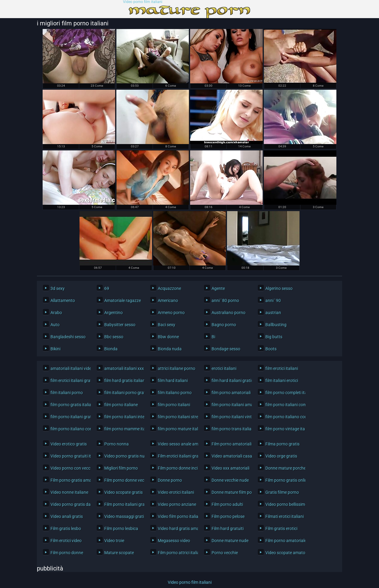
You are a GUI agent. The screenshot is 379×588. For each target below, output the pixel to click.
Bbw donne (168, 337)
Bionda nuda (170, 349)
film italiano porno (175, 393)
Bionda (111, 349)
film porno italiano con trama (69, 429)
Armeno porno (171, 313)
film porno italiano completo (284, 417)
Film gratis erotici (281, 529)
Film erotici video (66, 541)
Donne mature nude (230, 541)
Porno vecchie (225, 553)
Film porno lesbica (121, 529)
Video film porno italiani (176, 516)
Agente (218, 288)
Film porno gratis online (284, 480)
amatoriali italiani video (69, 368)
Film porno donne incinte (176, 468)
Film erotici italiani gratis (176, 456)
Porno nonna (117, 444)
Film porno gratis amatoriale (69, 480)
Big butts (274, 337)
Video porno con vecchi (69, 468)
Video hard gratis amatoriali (176, 529)
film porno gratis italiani (69, 405)
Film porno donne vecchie (123, 480)
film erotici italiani (282, 368)
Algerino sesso (279, 288)
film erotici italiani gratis (69, 381)
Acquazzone (169, 288)
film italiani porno (67, 393)
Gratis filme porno (282, 492)
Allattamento (63, 300)
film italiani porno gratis (123, 393)
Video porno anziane (176, 504)
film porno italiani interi (123, 417)
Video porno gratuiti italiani (69, 456)
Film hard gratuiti (228, 529)
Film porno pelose (228, 516)
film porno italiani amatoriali (230, 405)
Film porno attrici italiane (176, 553)
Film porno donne (67, 553)
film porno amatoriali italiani (230, 393)
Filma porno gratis (282, 444)
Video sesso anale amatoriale (176, 444)
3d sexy (58, 288)
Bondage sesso (226, 349)
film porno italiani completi (284, 405)
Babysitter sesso (120, 325)
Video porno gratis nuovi (123, 456)
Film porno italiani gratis (123, 504)
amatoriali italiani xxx (123, 368)
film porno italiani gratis (69, 417)
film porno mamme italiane (123, 429)
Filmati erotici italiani (284, 516)
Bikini (55, 349)
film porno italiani (174, 405)
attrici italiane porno (176, 368)
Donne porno (170, 480)
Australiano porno (228, 313)
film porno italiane (121, 405)
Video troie (114, 541)
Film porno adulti (227, 504)
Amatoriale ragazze (123, 300)
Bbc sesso (114, 337)
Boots (271, 349)
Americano (168, 300)
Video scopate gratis (123, 492)
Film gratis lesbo (66, 529)
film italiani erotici (282, 381)
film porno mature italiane (176, 429)
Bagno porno (224, 325)
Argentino (113, 313)
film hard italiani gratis (230, 381)
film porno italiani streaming (176, 417)
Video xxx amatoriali (230, 468)
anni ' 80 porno (225, 300)
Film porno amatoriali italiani (230, 444)
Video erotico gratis (69, 444)
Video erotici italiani (176, 492)
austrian (273, 313)
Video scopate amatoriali (284, 553)
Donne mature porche (284, 468)
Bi (213, 337)
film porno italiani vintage (230, 417)
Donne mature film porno (230, 492)
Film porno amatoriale (284, 541)
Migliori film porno (121, 468)
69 (107, 288)
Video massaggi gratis (123, 516)
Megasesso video (174, 541)
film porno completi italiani (284, 393)
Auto (55, 325)
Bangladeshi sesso (68, 337)
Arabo (56, 313)
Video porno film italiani (143, 2)
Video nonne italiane (69, 492)
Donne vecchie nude (230, 480)
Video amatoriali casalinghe (230, 456)
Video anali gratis (67, 516)
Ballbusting (276, 325)
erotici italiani (224, 368)
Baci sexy (167, 325)
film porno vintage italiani (284, 429)
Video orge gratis (281, 456)
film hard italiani (173, 381)
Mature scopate (119, 553)
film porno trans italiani (230, 429)
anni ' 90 (273, 300)
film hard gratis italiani (123, 381)
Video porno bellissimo (284, 504)
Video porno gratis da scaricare (69, 504)
